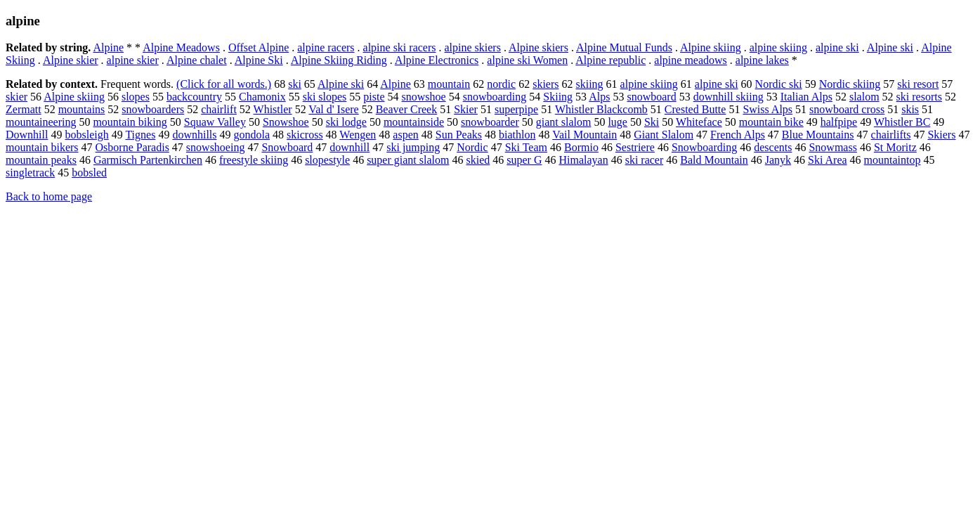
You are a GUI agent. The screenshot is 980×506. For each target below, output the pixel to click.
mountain (449, 84)
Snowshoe (286, 122)
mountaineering (41, 122)
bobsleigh (86, 135)
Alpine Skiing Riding (339, 60)
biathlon (517, 135)
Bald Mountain (714, 160)
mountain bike (771, 122)
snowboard (651, 97)
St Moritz (895, 147)
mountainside (414, 122)
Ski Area (828, 160)
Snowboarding (704, 147)
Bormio (581, 147)
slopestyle (327, 160)
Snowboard (287, 147)
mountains (82, 109)
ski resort (918, 84)
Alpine (108, 47)
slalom (864, 97)
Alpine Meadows (181, 47)
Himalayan (583, 160)
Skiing (558, 97)
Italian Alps (806, 97)
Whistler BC (902, 122)
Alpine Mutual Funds (624, 47)
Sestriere (635, 147)
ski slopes (325, 97)
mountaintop (893, 160)
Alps (599, 97)
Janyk (778, 160)
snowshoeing (216, 147)
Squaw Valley (215, 122)
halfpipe (839, 122)
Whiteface (699, 122)
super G (524, 160)
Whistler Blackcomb (601, 109)
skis (910, 109)
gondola (252, 135)
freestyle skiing (254, 160)
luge (618, 122)
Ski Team (526, 147)
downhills (194, 135)
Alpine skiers (538, 47)
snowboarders (153, 109)
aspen (405, 135)
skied (478, 160)
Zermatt (24, 109)
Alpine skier (71, 60)
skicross (305, 135)
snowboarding (495, 97)
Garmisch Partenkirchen (148, 160)
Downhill (27, 135)
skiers (545, 84)
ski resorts (919, 97)
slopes (136, 97)
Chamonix (262, 97)
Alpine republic (610, 60)
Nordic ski (779, 84)
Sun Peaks (459, 135)
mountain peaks (41, 160)
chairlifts (891, 135)
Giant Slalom (664, 135)
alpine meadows (691, 60)
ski (295, 84)
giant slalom (564, 122)
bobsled (89, 173)
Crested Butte (695, 109)
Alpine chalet (197, 60)
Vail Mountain (584, 135)
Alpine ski (890, 47)
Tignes (140, 135)
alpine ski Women (527, 60)
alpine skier (133, 60)
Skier (466, 109)
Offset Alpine (259, 47)
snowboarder (490, 122)
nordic (501, 84)
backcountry (194, 97)
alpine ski (837, 47)
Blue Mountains (818, 135)
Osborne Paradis (132, 147)
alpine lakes (762, 60)
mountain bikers (42, 147)
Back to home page (49, 196)
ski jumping (413, 147)
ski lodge (346, 122)
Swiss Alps (767, 109)
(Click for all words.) (224, 84)
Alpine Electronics (437, 60)
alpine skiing (778, 47)
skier (17, 97)
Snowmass (832, 147)
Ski (652, 122)
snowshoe (424, 97)
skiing (589, 84)
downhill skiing (729, 97)
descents (773, 147)
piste (374, 97)
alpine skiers (472, 47)
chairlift (219, 109)
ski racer (645, 160)
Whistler (273, 109)
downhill (349, 147)
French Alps (738, 135)
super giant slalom (408, 160)
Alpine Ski (259, 60)
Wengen (358, 135)
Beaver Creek (407, 109)
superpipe (516, 109)
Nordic (472, 147)
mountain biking (130, 122)
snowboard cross (847, 109)
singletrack (30, 173)
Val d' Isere (333, 109)
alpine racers (326, 47)
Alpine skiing (711, 47)
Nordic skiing (850, 84)
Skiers (941, 135)
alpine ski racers (400, 47)
